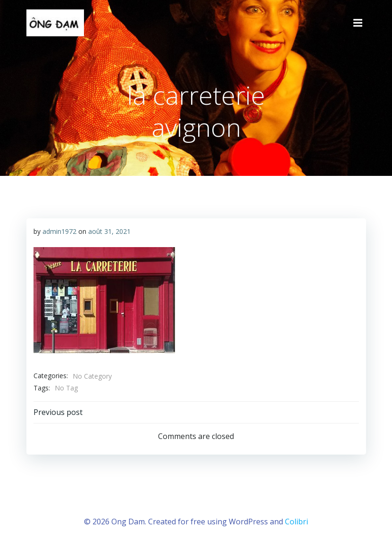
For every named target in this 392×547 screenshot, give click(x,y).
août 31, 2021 (109, 231)
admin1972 (59, 231)
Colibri (296, 522)
